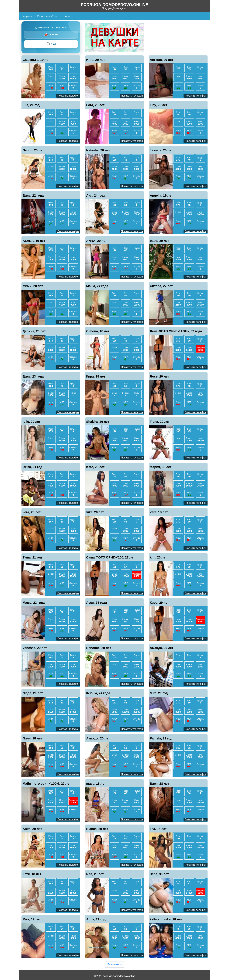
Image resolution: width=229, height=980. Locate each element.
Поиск (67, 16)
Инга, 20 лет (96, 60)
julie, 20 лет (31, 422)
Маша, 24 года (97, 286)
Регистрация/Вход (48, 16)
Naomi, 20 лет (33, 150)
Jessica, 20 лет (161, 150)
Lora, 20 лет (95, 105)
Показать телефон (68, 96)
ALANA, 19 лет (34, 241)
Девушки (27, 16)
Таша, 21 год (32, 557)
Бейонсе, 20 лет (99, 648)
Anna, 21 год (96, 919)
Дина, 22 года (33, 195)
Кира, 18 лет (96, 376)
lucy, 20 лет (159, 105)
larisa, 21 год (32, 467)
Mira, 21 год (159, 693)
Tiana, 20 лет (160, 422)
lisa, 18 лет (158, 829)
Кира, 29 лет (159, 603)
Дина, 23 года (33, 376)
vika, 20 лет (95, 512)
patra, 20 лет (159, 241)
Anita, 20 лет (32, 829)
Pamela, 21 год (161, 738)
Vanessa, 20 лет (35, 648)
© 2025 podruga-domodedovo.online (114, 976)
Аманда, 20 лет (162, 648)
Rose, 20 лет (159, 376)
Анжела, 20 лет (161, 60)
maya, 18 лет (96, 784)
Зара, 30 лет (159, 874)
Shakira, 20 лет (98, 422)
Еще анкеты (114, 964)
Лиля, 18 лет (32, 738)
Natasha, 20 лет (98, 150)
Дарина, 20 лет (34, 331)
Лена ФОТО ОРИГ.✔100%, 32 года (176, 331)
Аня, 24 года (96, 195)
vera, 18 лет (159, 512)
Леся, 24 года (97, 603)
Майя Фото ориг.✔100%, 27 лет (47, 784)
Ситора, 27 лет (161, 286)
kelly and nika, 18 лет (166, 919)
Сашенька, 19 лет (36, 60)
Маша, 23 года (34, 603)
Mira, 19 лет (32, 919)
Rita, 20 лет (95, 874)
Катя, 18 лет (32, 874)
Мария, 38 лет (161, 467)
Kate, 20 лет (95, 467)
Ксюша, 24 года (98, 693)
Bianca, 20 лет (97, 829)
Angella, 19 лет (161, 195)
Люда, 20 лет (33, 693)
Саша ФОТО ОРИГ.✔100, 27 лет (110, 557)
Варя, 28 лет (159, 784)
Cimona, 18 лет (98, 331)
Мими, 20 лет (33, 286)
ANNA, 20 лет (97, 241)
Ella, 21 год (31, 105)
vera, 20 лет (32, 512)
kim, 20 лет (158, 557)
